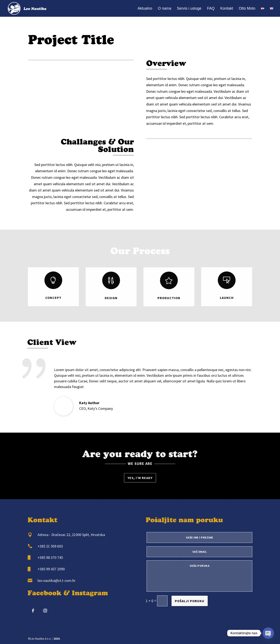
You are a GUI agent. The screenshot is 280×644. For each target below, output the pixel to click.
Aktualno (145, 9)
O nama (165, 9)
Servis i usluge (189, 9)
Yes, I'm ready (140, 478)
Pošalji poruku (199, 601)
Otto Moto (247, 9)
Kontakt (227, 9)
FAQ (211, 9)
